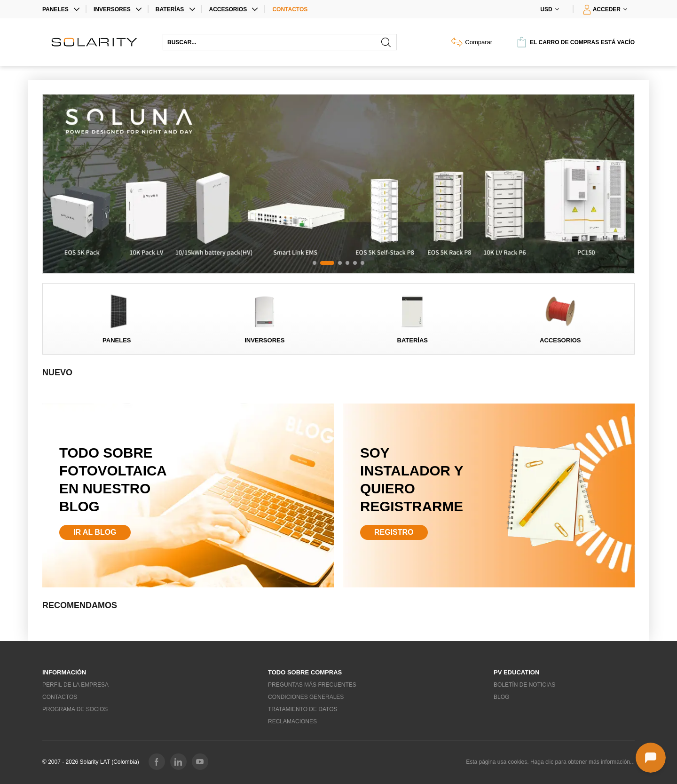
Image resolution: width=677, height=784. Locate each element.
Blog (501, 697)
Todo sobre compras (305, 672)
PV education (516, 672)
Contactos (290, 9)
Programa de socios (75, 709)
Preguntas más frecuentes (312, 685)
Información (64, 672)
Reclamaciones (292, 721)
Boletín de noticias (524, 685)
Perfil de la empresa (75, 685)
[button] (315, 263)
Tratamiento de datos (303, 709)
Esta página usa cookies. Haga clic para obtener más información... (550, 762)
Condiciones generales (306, 697)
